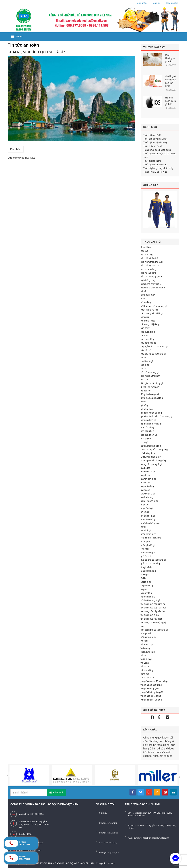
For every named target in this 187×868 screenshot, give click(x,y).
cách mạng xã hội (149, 310)
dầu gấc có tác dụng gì (152, 383)
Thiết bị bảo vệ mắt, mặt (155, 139)
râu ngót (145, 575)
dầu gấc (145, 380)
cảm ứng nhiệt (148, 321)
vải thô (144, 656)
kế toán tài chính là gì (151, 446)
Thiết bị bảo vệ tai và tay (155, 142)
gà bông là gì (147, 409)
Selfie (143, 578)
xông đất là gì (147, 678)
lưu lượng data (148, 453)
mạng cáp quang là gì (151, 464)
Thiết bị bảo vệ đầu (153, 135)
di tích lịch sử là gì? (150, 387)
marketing (145, 468)
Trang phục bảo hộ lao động (157, 150)
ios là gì (144, 442)
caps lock (145, 336)
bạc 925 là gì (147, 255)
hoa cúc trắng (147, 427)
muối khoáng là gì (149, 501)
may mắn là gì (148, 486)
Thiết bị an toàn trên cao (155, 165)
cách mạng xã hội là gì (152, 313)
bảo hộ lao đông (149, 273)
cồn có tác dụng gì (150, 372)
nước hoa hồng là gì (150, 523)
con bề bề (145, 369)
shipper (144, 589)
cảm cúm (145, 317)
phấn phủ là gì (148, 545)
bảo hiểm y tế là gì (150, 266)
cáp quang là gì (148, 332)
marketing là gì (148, 472)
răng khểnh (146, 567)
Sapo (113, 864)
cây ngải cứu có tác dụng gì (154, 347)
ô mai (143, 527)
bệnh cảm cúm (148, 295)
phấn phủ (145, 542)
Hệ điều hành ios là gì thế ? (171, 101)
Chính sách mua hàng (108, 843)
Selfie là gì (146, 582)
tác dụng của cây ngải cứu (154, 608)
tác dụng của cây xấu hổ (153, 611)
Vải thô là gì (146, 659)
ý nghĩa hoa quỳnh (150, 689)
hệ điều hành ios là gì (151, 424)
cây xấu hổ (146, 350)
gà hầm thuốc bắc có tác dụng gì (157, 416)
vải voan (145, 667)
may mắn (145, 483)
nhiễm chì (145, 512)
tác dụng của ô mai (150, 615)
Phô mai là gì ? (148, 553)
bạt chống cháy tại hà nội (153, 288)
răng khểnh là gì (148, 571)
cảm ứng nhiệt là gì (150, 324)
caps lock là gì (148, 339)
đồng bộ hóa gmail (150, 394)
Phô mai (145, 549)
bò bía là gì (146, 302)
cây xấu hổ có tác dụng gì (153, 354)
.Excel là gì (146, 247)
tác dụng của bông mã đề (153, 604)
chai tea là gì (147, 361)
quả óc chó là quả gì (151, 564)
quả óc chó (146, 556)
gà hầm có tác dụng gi (151, 413)
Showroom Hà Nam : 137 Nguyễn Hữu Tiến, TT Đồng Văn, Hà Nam (152, 827)
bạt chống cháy (148, 280)
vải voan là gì (147, 670)
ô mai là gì (146, 530)
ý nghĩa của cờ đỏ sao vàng (154, 681)
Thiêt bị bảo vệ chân (153, 146)
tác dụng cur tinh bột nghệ (153, 623)
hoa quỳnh (146, 439)
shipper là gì (147, 593)
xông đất (145, 674)
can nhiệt (145, 328)
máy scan (145, 490)
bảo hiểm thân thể (149, 258)
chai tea (144, 358)
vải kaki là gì (147, 645)
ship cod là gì (147, 586)
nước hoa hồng (148, 519)
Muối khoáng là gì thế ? (170, 58)
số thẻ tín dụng (148, 597)
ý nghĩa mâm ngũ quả (151, 700)
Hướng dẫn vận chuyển (109, 853)
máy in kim (146, 475)
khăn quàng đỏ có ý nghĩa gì (154, 450)
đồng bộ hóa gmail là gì (152, 398)
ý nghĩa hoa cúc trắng (151, 685)
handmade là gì (148, 420)
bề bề (143, 291)
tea (142, 626)
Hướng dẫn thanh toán (108, 833)
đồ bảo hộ (146, 391)
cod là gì (145, 365)
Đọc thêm (16, 149)
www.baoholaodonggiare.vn (30, 850)
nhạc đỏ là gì (147, 508)
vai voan (145, 663)
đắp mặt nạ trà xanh (150, 376)
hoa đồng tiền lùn (149, 435)
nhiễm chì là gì (148, 516)
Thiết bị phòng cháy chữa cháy (158, 168)
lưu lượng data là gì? (151, 457)
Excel (143, 402)
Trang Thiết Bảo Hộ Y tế (155, 172)
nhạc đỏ (145, 505)
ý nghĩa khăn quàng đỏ (152, 692)
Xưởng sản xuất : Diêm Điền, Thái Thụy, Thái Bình (148, 838)
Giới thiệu (103, 813)
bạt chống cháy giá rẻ (151, 284)
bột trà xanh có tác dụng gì (154, 306)
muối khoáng (147, 497)
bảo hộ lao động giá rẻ (152, 277)
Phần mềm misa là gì (151, 538)
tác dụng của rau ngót (151, 619)
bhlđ (143, 299)
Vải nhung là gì (148, 652)
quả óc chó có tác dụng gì (153, 560)
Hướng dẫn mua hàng (108, 823)
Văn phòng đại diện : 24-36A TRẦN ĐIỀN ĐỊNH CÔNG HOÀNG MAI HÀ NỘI (150, 814)
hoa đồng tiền (147, 431)
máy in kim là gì (148, 479)
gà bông (145, 405)
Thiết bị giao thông (152, 161)
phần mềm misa (148, 534)
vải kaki (144, 641)
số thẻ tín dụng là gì (150, 600)
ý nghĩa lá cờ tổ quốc (151, 696)
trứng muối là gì (148, 637)
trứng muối (146, 633)
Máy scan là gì (148, 494)
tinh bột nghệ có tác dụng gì (154, 630)
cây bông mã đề (148, 343)
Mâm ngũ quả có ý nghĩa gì (154, 460)
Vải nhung (146, 648)
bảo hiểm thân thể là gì (152, 262)
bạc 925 (145, 251)
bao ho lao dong (148, 269)
